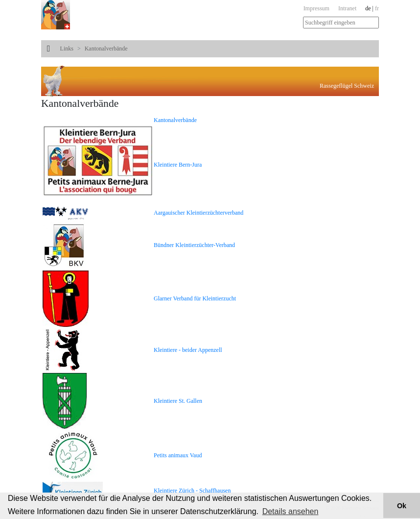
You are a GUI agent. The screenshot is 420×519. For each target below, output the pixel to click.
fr (377, 8)
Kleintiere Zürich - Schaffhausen (192, 491)
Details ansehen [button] (291, 511)
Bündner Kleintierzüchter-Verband (194, 245)
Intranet (347, 8)
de (368, 8)
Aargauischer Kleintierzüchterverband (198, 213)
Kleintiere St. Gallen (178, 401)
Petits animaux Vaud (178, 455)
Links (67, 49)
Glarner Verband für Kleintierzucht (195, 298)
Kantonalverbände (106, 49)
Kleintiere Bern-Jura (178, 165)
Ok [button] (402, 506)
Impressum (316, 8)
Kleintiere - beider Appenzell (188, 350)
